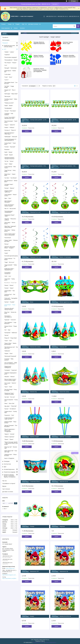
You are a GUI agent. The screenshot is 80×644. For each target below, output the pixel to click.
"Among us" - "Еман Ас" (10, 130)
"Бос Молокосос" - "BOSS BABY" (11, 181)
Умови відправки (5, 28)
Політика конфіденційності (51, 643)
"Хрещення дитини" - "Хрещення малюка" (10, 158)
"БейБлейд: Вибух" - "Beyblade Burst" (9, 269)
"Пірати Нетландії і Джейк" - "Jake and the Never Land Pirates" (11, 443)
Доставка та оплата (33, 24)
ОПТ (5, 49)
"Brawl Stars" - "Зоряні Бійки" (10, 175)
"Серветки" (7, 55)
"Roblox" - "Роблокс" (9, 128)
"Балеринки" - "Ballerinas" (11, 333)
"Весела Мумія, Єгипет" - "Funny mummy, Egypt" (11, 380)
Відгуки (4, 486)
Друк (5, 467)
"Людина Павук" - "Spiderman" (9, 191)
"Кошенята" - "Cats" (9, 415)
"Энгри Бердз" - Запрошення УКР (30, 571)
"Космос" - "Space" (9, 288)
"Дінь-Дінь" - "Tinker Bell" (10, 406)
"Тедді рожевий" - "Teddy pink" (11, 265)
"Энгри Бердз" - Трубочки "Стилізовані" (61, 437)
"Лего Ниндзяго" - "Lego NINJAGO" (10, 323)
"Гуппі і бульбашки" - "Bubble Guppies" (9, 205)
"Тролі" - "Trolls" (8, 387)
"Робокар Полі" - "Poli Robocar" (10, 295)
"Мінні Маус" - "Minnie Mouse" (10, 223)
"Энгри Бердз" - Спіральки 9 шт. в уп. (61, 212)
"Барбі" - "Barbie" (9, 106)
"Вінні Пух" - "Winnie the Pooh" (10, 313)
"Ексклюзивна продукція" (11, 57)
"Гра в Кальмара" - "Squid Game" (11, 122)
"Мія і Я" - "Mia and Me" (10, 209)
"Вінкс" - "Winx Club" (9, 403)
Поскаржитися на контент (38, 643)
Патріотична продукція (10, 472)
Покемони (7, 150)
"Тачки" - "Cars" (8, 341)
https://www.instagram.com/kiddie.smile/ (10, 575)
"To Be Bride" (7, 74)
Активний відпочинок (9, 469)
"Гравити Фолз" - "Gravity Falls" (11, 412)
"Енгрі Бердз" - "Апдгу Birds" (10, 305)
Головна (3, 24)
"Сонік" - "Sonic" (8, 77)
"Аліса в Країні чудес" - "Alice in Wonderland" (10, 234)
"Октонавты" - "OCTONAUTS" (8, 317)
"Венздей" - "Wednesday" (11, 68)
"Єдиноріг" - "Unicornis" (10, 320)
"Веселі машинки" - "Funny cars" (11, 400)
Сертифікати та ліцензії (9, 483)
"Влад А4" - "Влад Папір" (11, 338)
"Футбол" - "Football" (9, 302)
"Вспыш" (6, 244)
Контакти (55, 4)
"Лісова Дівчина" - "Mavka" (11, 60)
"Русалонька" (8, 238)
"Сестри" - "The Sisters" (10, 111)
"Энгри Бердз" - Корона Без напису (60, 392)
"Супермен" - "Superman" (11, 370)
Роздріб (17, 24)
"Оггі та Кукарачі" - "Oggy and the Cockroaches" (11, 363)
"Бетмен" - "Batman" (9, 188)
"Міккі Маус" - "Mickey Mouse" (10, 231)
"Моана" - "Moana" (9, 285)
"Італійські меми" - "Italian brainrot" (11, 100)
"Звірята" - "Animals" (9, 434)
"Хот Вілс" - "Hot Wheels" (11, 178)
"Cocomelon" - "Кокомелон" (8, 273)
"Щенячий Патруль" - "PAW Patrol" (10, 133)
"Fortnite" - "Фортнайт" (10, 147)
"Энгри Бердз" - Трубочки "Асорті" (30, 437)
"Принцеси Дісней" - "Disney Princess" (9, 309)
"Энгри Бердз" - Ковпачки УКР (59, 347)
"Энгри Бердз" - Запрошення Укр (60, 571)
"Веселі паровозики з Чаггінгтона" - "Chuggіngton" (10, 430)
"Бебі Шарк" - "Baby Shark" (11, 94)
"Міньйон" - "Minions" (10, 377)
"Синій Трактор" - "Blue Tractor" (10, 167)
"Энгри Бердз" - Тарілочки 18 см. (60, 482)
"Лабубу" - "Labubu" (9, 52)
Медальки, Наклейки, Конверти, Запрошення (69, 56)
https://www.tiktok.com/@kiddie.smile (10, 578)
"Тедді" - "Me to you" (9, 262)
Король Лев (7, 251)
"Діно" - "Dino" (8, 198)
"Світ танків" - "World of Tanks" (10, 384)
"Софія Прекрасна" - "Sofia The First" (9, 418)
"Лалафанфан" (8, 108)
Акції (23, 24)
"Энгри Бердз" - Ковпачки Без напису (31, 347)
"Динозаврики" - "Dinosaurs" (8, 202)
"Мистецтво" (7, 96)
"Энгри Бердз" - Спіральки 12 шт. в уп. (32, 257)
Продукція (5, 43)
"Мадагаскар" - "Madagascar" (8, 367)
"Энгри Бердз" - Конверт (28, 616)
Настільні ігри (7, 464)
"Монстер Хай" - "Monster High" (11, 448)
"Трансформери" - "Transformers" (9, 212)
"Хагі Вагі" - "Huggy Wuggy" (9, 87)
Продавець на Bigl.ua (40, 641)
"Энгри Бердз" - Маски (27, 302)
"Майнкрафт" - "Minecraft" (11, 137)
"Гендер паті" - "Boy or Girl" (10, 91)
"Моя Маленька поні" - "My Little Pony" (11, 348)
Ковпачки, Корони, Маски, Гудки (68, 43)
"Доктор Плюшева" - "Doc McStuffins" (11, 426)
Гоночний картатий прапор (11, 256)
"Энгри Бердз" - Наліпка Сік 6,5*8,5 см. (61, 616)
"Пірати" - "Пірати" (9, 439)
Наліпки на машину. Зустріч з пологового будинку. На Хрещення (10, 476)
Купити (27, 131)
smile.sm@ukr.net (10, 568)
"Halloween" (7, 351)
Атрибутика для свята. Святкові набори (10, 46)
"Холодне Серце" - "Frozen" (9, 185)
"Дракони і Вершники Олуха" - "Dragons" (10, 247)
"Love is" (6, 80)
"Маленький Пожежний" (10, 356)
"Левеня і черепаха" (9, 437)
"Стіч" (6, 65)
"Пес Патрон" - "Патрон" (10, 63)
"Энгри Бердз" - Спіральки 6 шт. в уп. (31, 212)
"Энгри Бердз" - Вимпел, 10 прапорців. (61, 257)
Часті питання (6, 489)
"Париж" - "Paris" (8, 354)
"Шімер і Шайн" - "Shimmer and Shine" (11, 241)
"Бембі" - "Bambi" (9, 155)
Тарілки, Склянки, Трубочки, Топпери (39, 56)
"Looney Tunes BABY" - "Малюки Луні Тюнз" (10, 118)
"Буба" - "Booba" (8, 152)
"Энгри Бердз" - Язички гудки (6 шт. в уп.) (62, 302)
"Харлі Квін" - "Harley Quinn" (10, 279)
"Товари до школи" (9, 103)
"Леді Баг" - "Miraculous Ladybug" (10, 219)
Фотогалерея (6, 40)
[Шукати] (74, 26)
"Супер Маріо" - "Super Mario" (10, 144)
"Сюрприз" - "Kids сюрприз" (9, 114)
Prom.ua (47, 640)
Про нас (5, 481)
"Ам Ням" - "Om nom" (10, 397)
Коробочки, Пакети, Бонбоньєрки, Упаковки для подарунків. (40, 70)
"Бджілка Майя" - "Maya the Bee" (10, 422)
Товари (10, 24)
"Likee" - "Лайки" (8, 164)
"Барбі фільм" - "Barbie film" (10, 71)
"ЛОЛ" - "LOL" (8, 276)
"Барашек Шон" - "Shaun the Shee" (10, 455)
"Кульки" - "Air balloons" (10, 409)
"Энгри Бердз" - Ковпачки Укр (29, 392)
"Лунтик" (6, 335)
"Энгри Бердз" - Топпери (28, 526)
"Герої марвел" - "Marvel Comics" (10, 195)
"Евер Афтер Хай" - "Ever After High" (11, 451)
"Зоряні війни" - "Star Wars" (9, 291)
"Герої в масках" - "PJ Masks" (10, 259)
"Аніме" (6, 253)
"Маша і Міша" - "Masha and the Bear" (10, 344)
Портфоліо (5, 37)
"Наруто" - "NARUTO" (10, 125)
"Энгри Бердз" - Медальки (58, 526)
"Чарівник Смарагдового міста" (10, 373)
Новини (16, 28)
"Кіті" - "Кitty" (7, 330)
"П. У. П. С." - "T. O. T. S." (10, 283)
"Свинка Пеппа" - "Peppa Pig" (11, 327)
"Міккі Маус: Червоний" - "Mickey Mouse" (10, 227)
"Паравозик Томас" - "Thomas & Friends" (9, 394)
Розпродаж (7, 461)
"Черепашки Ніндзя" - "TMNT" (10, 216)
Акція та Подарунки (9, 458)
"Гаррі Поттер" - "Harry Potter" (10, 171)
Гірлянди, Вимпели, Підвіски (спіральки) (39, 43)
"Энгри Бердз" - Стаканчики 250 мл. (31, 482)
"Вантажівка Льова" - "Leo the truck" (11, 83)
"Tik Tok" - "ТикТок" (9, 161)
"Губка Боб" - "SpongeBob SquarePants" (11, 299)
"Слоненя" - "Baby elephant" (9, 359)
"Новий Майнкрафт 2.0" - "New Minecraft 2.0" (11, 140)
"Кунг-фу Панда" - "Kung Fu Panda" (10, 390)
